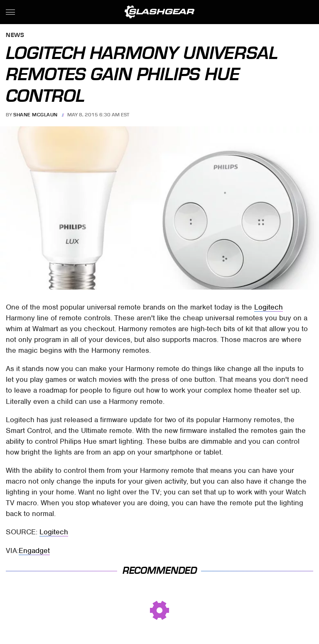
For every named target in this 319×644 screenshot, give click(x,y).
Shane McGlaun (36, 115)
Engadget (34, 551)
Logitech (269, 307)
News (15, 36)
